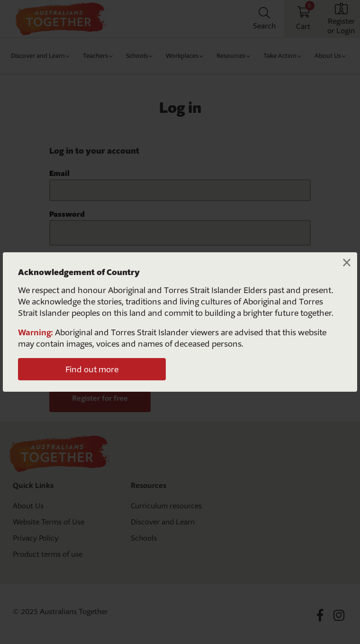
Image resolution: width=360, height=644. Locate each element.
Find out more (92, 369)
